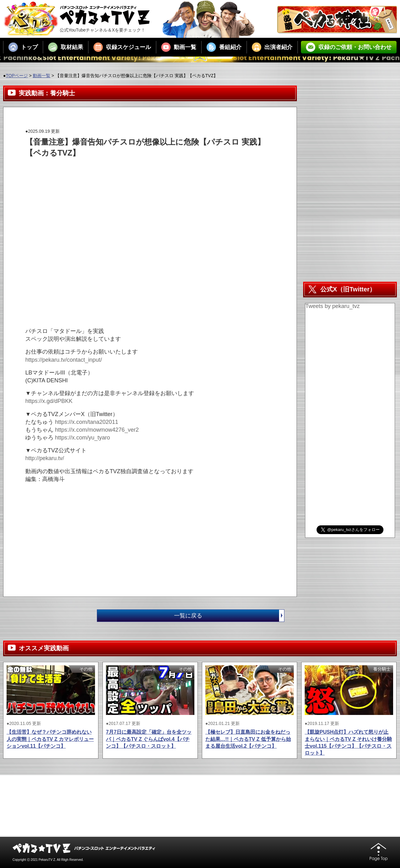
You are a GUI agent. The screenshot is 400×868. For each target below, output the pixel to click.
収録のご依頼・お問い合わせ (349, 47)
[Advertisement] (139, 172)
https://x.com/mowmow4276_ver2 (97, 430)
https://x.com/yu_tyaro (82, 438)
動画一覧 (179, 47)
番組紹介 (224, 47)
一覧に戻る (229, 616)
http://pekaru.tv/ (45, 458)
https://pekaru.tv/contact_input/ (64, 360)
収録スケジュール (122, 47)
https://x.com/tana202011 (87, 422)
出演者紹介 (272, 47)
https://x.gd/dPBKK (49, 401)
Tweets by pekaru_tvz (332, 306)
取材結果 (66, 47)
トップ (23, 47)
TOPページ (17, 76)
